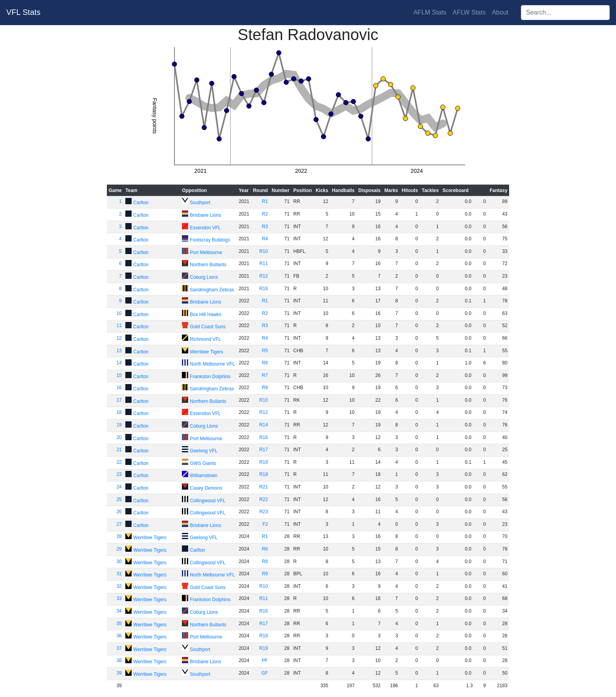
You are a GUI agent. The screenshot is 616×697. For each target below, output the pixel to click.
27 (119, 524)
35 (119, 624)
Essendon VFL (205, 228)
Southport (200, 203)
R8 (265, 562)
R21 (264, 487)
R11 (264, 263)
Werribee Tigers (206, 352)
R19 (264, 474)
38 (119, 660)
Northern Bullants (208, 265)
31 (119, 574)
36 (119, 636)
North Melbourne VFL (212, 364)
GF (265, 673)
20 (119, 437)
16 (119, 388)
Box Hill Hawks (205, 315)
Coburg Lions (204, 277)
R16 (264, 289)
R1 (265, 201)
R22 (264, 499)
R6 (265, 363)
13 (119, 351)
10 (119, 313)
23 (119, 474)
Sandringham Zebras (212, 290)
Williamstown (203, 476)
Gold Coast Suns (208, 327)
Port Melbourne (206, 252)
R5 (265, 351)
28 (119, 536)
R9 (265, 388)
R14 (264, 425)
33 (119, 598)
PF (265, 660)
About (500, 12)
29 (119, 549)
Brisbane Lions (205, 215)
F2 (265, 524)
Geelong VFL (204, 451)
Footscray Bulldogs (210, 240)
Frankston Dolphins (210, 377)
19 (119, 425)
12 (119, 338)
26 (119, 512)
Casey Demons (206, 488)
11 (119, 326)
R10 (264, 251)
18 (119, 412)
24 (119, 487)
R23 (264, 512)
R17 (264, 450)
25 (119, 499)
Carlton (141, 203)
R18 (264, 462)
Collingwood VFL (208, 501)
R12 (264, 276)
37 (119, 648)
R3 (265, 227)
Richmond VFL (205, 339)
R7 (265, 375)
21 (119, 450)
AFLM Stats (430, 12)
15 (119, 375)
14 (119, 363)
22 (119, 462)
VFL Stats (23, 12)
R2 (265, 214)
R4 (265, 239)
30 (119, 562)
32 (119, 586)
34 (119, 611)
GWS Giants (203, 463)
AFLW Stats (469, 12)
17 (119, 400)
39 (119, 673)
